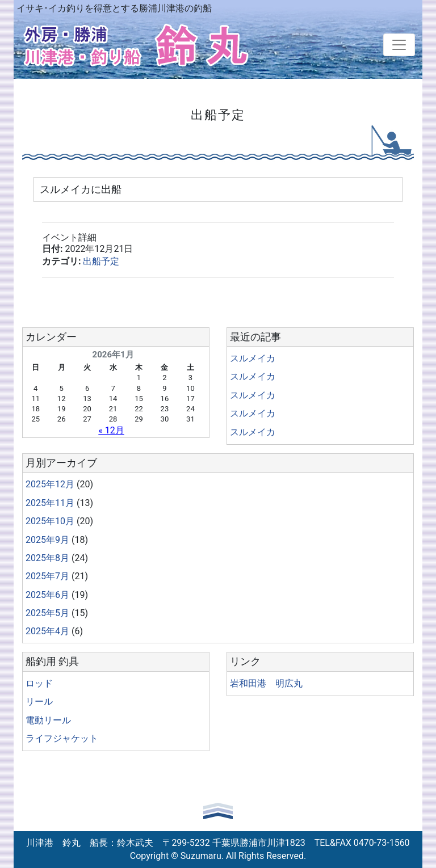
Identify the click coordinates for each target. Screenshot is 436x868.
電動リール (48, 720)
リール (39, 701)
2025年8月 (47, 558)
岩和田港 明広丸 (266, 683)
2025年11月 (50, 503)
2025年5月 (47, 613)
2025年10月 (50, 521)
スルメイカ (253, 358)
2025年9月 (47, 540)
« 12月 (111, 430)
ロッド (39, 683)
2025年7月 (47, 576)
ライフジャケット (62, 738)
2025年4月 (47, 631)
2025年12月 (50, 484)
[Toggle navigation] (399, 45)
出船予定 (101, 261)
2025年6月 (47, 595)
